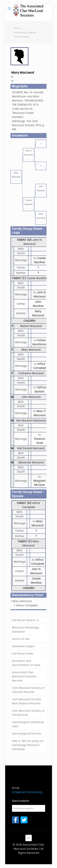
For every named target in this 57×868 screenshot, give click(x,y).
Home (17, 28)
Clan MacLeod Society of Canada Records (28, 690)
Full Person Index (23, 654)
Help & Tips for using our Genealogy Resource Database (28, 745)
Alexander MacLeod (31, 462)
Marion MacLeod (31, 326)
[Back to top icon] (29, 838)
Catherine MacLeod (31, 373)
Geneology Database (25, 32)
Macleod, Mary (22, 37)
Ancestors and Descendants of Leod (26, 663)
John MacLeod (31, 397)
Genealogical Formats (27, 734)
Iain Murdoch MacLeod (31, 421)
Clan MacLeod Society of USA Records (28, 713)
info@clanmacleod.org (27, 792)
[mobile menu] (9, 8)
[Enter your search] (29, 808)
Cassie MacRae (37, 278)
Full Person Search (25, 620)
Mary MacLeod (31, 350)
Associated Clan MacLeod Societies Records (24, 676)
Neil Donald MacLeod (31, 448)
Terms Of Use (21, 639)
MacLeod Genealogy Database (25, 630)
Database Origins (23, 646)
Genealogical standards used (28, 724)
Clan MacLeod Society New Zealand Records (26, 701)
